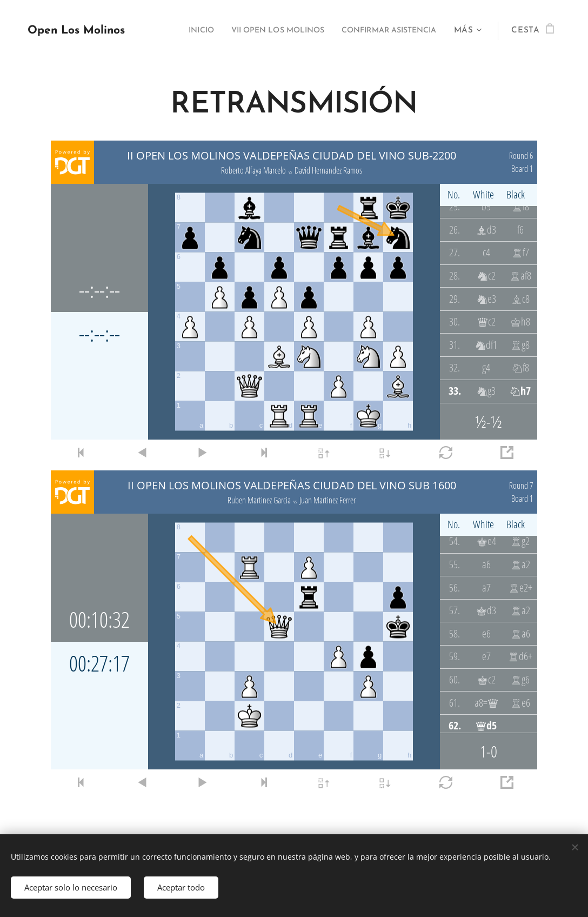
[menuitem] (169, 31)
